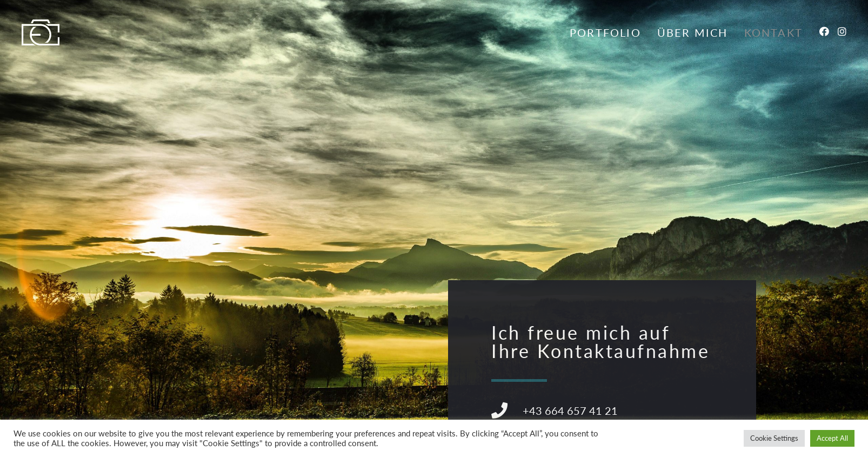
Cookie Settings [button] (774, 438)
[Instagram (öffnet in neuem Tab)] (842, 31)
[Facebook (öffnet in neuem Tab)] (824, 31)
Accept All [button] (832, 438)
